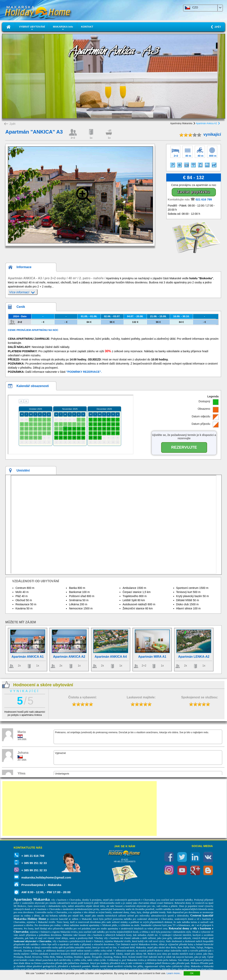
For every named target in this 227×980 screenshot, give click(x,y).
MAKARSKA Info (63, 28)
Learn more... (174, 973)
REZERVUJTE (184, 447)
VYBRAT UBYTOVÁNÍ (32, 28)
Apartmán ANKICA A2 (69, 657)
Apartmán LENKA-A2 (194, 657)
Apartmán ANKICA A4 (111, 657)
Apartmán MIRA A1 (152, 657)
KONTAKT (87, 27)
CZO (192, 8)
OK (192, 973)
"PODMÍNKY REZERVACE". (84, 372)
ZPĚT (217, 27)
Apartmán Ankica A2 (208, 123)
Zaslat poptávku (194, 192)
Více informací (22, 292)
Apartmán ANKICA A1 (28, 657)
